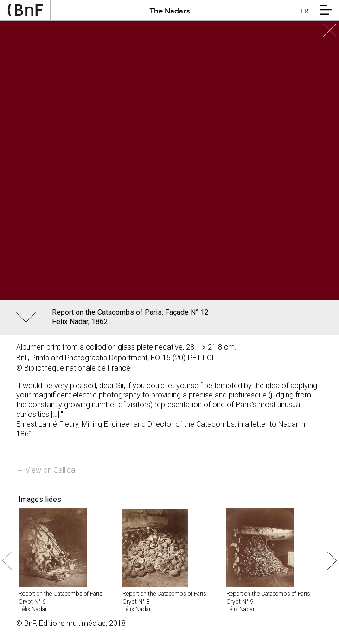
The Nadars (170, 10)
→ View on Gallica (46, 470)
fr (304, 10)
